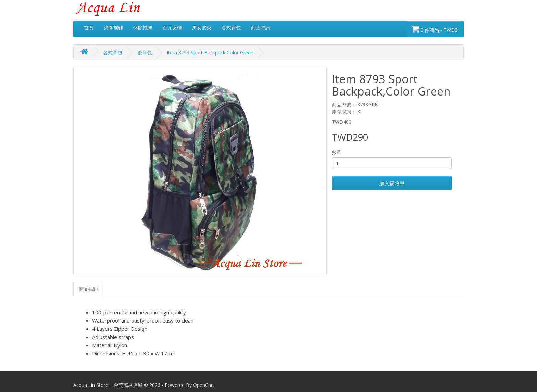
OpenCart (204, 385)
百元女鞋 (172, 28)
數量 (337, 152)
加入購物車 (392, 183)
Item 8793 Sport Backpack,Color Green (210, 53)
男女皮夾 (202, 28)
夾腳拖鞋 (113, 28)
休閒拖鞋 (143, 28)
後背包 (145, 53)
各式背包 (231, 28)
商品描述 (88, 289)
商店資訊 (261, 28)
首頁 (89, 28)
